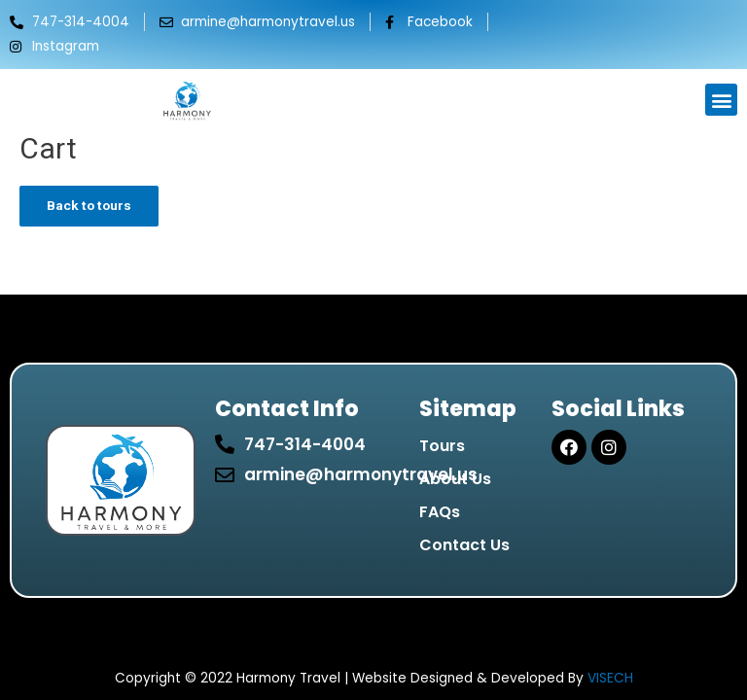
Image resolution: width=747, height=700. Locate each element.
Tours (442, 446)
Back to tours (89, 205)
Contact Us (464, 545)
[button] (721, 100)
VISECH (610, 678)
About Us (455, 479)
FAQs (440, 512)
